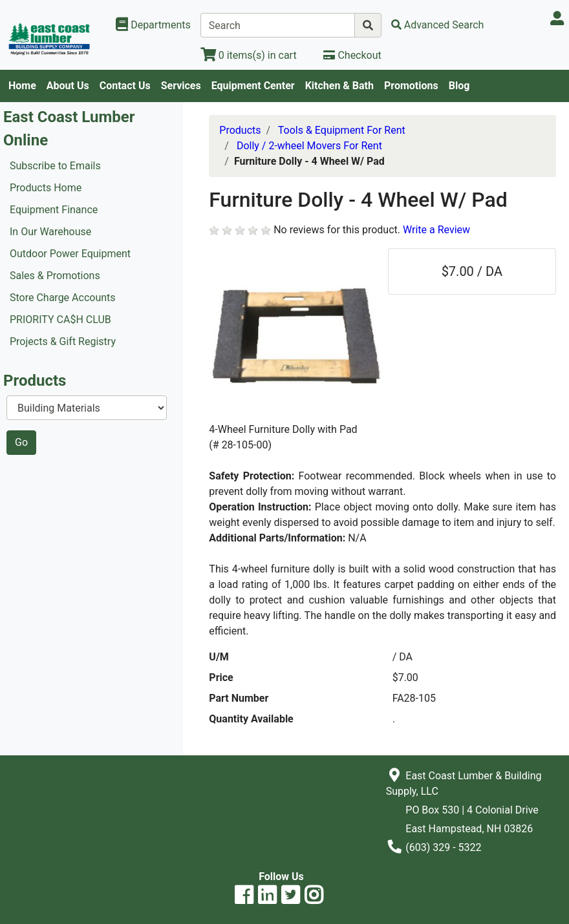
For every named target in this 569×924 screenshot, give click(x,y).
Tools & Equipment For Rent (342, 130)
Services (181, 86)
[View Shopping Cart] (249, 55)
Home (22, 86)
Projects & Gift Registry (63, 341)
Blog (459, 86)
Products (240, 130)
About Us (68, 86)
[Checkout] (352, 55)
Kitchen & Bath (339, 86)
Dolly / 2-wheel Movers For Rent (309, 146)
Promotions (411, 86)
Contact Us (125, 86)
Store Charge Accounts (63, 298)
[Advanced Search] (438, 25)
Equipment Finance (54, 210)
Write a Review (436, 230)
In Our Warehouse (50, 232)
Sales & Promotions (55, 276)
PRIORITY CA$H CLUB (60, 320)
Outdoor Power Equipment (70, 254)
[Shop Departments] (153, 25)
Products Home (46, 188)
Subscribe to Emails (55, 166)
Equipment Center (253, 86)
